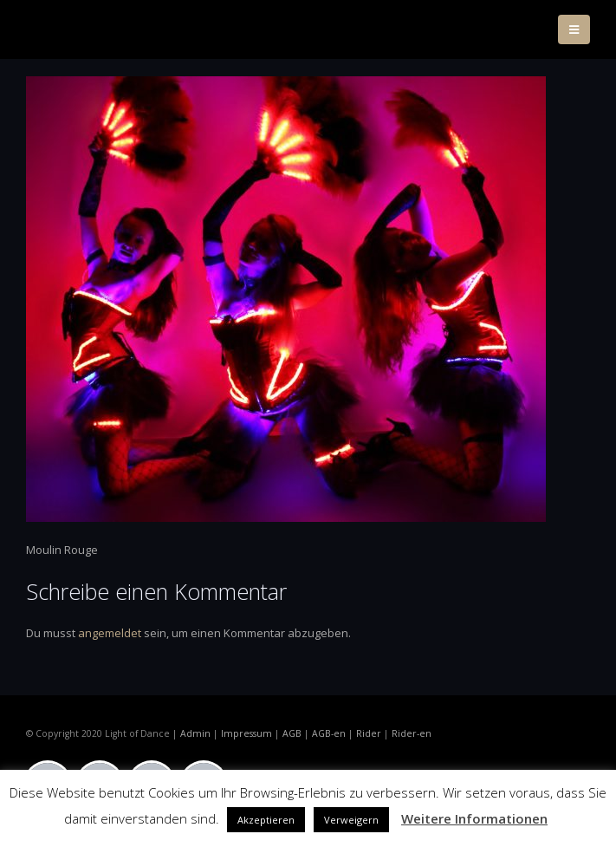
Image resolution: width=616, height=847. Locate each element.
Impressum (246, 733)
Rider (369, 733)
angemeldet (110, 633)
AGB (292, 733)
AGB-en (329, 733)
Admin (195, 733)
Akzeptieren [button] (266, 820)
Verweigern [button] (351, 820)
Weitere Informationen (474, 818)
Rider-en (412, 733)
